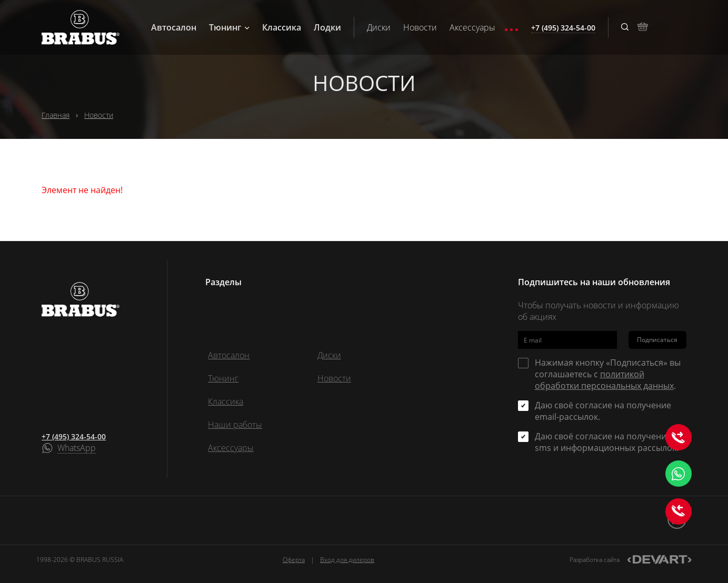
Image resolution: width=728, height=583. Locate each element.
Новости (420, 27)
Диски (379, 27)
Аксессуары (472, 27)
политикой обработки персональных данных (604, 380)
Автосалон (174, 27)
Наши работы (235, 425)
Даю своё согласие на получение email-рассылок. (603, 411)
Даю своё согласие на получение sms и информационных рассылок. (607, 442)
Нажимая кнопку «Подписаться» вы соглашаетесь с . (608, 374)
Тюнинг (229, 27)
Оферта (294, 560)
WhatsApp (77, 448)
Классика (282, 27)
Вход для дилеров (347, 560)
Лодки (327, 27)
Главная (56, 115)
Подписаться (657, 340)
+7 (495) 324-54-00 (74, 436)
